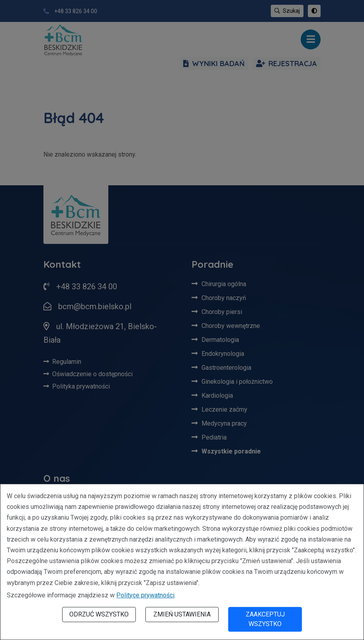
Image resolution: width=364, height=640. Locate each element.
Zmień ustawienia (182, 614)
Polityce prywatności (145, 595)
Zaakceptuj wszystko (265, 619)
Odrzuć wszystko (99, 614)
